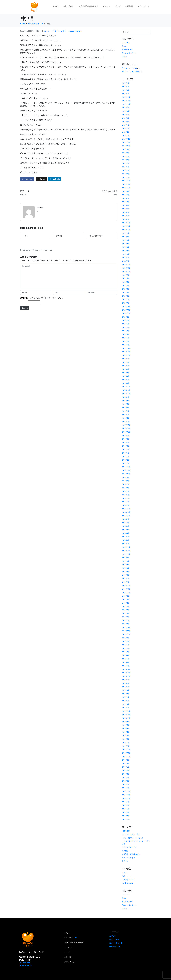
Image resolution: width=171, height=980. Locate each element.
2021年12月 (126, 265)
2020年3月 (126, 338)
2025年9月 (126, 108)
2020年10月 (126, 313)
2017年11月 (126, 429)
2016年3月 (126, 498)
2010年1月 (126, 746)
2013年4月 (126, 613)
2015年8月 (126, 523)
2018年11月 (126, 390)
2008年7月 (126, 809)
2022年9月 (126, 233)
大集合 (124, 46)
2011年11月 (126, 673)
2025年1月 (126, 135)
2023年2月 (126, 216)
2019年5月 (126, 373)
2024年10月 (126, 146)
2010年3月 (126, 739)
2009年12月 (126, 749)
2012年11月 (126, 631)
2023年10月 (126, 188)
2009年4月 (126, 777)
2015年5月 (126, 530)
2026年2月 (126, 90)
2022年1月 (126, 261)
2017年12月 (126, 425)
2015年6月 (126, 526)
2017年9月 (126, 436)
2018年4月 (126, 411)
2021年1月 (126, 303)
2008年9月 (126, 802)
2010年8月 (126, 722)
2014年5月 (126, 568)
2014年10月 (126, 554)
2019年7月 (126, 366)
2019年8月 (126, 362)
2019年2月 (126, 383)
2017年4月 (126, 453)
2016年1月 (126, 505)
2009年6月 (126, 770)
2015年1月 (126, 544)
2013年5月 (126, 610)
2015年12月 (126, 509)
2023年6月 (126, 202)
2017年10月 (126, 432)
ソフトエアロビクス (129, 847)
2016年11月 (126, 470)
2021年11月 (126, 268)
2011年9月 (126, 680)
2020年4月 (126, 334)
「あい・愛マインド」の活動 (133, 838)
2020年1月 (126, 345)
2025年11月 (126, 101)
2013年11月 (126, 589)
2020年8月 (126, 320)
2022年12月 (126, 223)
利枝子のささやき (59, 31)
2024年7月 (126, 156)
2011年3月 (126, 701)
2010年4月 (126, 735)
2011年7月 (126, 687)
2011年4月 (126, 697)
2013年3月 (126, 617)
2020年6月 (126, 327)
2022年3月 (126, 254)
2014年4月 (126, 572)
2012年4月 (126, 655)
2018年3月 (126, 415)
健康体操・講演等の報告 (131, 854)
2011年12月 (126, 669)
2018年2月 (126, 418)
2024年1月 (126, 177)
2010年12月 (126, 711)
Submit (25, 308)
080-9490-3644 (26, 965)
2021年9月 (126, 275)
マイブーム (126, 43)
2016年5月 (126, 491)
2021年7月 (126, 282)
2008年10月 (126, 798)
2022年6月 (126, 244)
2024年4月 (126, 167)
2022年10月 (126, 230)
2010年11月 (126, 715)
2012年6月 (126, 648)
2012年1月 (126, 666)
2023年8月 (126, 195)
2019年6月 (126, 369)
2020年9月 (126, 317)
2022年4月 (126, 251)
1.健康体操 (126, 831)
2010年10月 (126, 718)
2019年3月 (126, 380)
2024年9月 (126, 149)
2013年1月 (126, 624)
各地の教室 (68, 6)
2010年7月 (126, 725)
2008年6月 (126, 812)
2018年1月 (126, 422)
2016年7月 (126, 484)
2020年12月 (126, 306)
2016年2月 (126, 502)
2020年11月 (126, 310)
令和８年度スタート (129, 53)
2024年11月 (126, 142)
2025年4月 (126, 125)
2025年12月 (126, 97)
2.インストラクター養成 (131, 834)
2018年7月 (126, 404)
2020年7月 (126, 324)
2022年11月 (126, 226)
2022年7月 (126, 240)
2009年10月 (126, 756)
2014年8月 (126, 558)
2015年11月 (126, 512)
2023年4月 (126, 209)
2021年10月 (126, 272)
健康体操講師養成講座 (88, 6)
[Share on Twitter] (41, 179)
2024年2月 (126, 174)
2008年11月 (126, 795)
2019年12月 (126, 348)
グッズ (118, 6)
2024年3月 (126, 170)
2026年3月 (126, 87)
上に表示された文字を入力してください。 (46, 298)
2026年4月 (126, 83)
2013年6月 (126, 606)
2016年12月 (126, 467)
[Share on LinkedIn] (55, 179)
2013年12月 (126, 586)
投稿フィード (127, 876)
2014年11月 (126, 551)
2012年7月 (126, 645)
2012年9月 (126, 638)
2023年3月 (126, 212)
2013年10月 (126, 592)
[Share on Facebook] (27, 179)
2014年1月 (126, 582)
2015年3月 (126, 537)
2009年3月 (126, 781)
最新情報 (125, 861)
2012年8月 (126, 641)
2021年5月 (126, 289)
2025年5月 (126, 122)
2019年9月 (126, 359)
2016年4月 (126, 495)
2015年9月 (126, 519)
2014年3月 (126, 575)
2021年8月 (126, 278)
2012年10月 (126, 634)
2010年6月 (126, 729)
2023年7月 (126, 198)
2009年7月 (126, 767)
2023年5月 (126, 205)
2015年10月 (126, 516)
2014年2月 (126, 579)
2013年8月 (126, 599)
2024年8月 (126, 153)
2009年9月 (126, 760)
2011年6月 (126, 690)
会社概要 (129, 6)
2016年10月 (126, 474)
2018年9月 (126, 397)
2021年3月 (126, 296)
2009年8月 (126, 763)
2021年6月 (126, 285)
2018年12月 (126, 387)
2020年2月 (126, 341)
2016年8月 (126, 481)
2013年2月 (126, 620)
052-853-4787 (25, 963)
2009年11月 (126, 753)
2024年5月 (126, 163)
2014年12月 (126, 547)
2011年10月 (126, 676)
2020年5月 (126, 331)
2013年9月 (126, 596)
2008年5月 (126, 816)
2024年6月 (126, 160)
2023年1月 (126, 219)
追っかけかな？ (128, 50)
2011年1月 (126, 708)
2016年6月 (126, 488)
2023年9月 (126, 191)
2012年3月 (126, 659)
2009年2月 (126, 784)
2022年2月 (126, 258)
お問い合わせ (143, 6)
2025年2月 (126, 132)
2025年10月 (126, 104)
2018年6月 (126, 408)
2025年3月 (126, 128)
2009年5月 (126, 774)
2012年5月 (126, 652)
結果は (124, 57)
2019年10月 (126, 355)
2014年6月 (126, 565)
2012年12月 (126, 627)
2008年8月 (126, 805)
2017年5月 (126, 449)
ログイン (125, 873)
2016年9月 (126, 477)
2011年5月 (126, 694)
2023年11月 (126, 184)
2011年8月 (126, 683)
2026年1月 (126, 94)
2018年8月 (126, 401)
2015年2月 (126, 540)
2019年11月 (126, 352)
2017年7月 (126, 443)
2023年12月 (126, 181)
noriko (46, 31)
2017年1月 (126, 463)
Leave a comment (75, 31)
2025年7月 (126, 115)
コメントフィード (128, 880)
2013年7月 (126, 603)
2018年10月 (126, 394)
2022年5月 (126, 247)
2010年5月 (126, 732)
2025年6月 (126, 118)
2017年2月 (126, 460)
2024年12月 (126, 139)
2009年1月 (126, 788)
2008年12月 (126, 791)
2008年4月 (126, 819)
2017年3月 (126, 456)
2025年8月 (126, 111)
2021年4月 (126, 292)
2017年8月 (126, 439)
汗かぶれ (125, 68)
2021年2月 (126, 299)
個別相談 (125, 851)
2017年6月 (126, 446)
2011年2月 (126, 704)
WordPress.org (127, 883)
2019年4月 (126, 376)
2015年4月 (126, 533)
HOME (56, 6)
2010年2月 (126, 742)
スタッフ (106, 6)
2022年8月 (126, 237)
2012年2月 (126, 662)
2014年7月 (126, 561)
